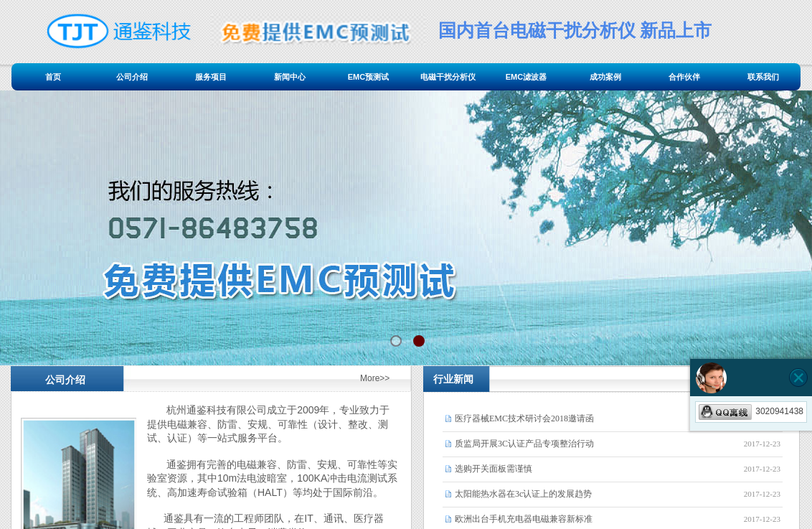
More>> (375, 378)
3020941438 (751, 411)
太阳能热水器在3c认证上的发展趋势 (523, 494)
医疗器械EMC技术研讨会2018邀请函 (524, 418)
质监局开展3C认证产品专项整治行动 (524, 444)
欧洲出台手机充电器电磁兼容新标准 (524, 519)
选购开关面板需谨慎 (494, 469)
